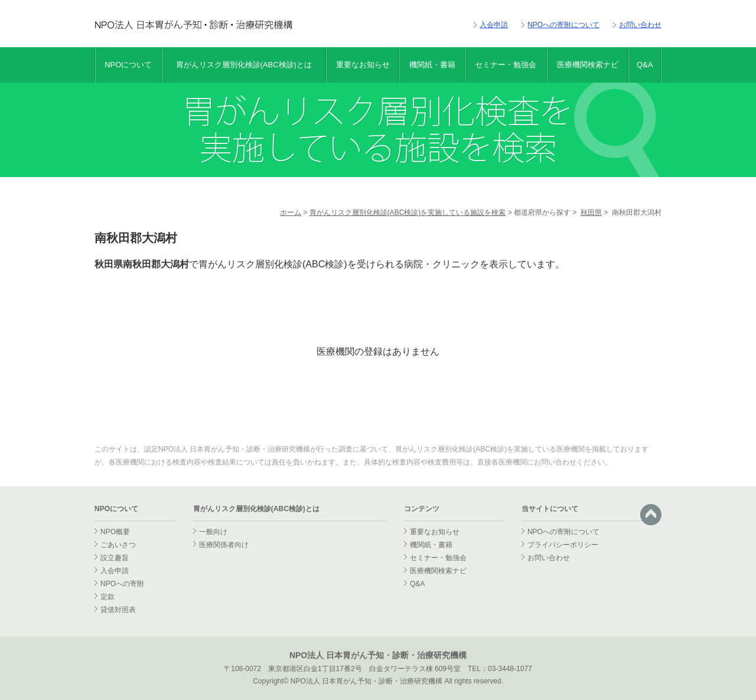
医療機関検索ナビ (588, 65)
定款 (107, 597)
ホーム (291, 212)
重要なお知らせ (363, 65)
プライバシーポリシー (563, 545)
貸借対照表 (118, 610)
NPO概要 (115, 532)
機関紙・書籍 (432, 65)
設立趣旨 (115, 558)
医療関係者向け (224, 545)
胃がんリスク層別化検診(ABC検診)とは (244, 65)
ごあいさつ (118, 545)
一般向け (213, 532)
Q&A (645, 65)
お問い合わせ (640, 25)
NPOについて (128, 65)
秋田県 (591, 212)
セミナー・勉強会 (506, 65)
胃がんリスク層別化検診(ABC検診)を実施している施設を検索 (408, 212)
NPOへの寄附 (122, 584)
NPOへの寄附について (563, 25)
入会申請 (494, 25)
